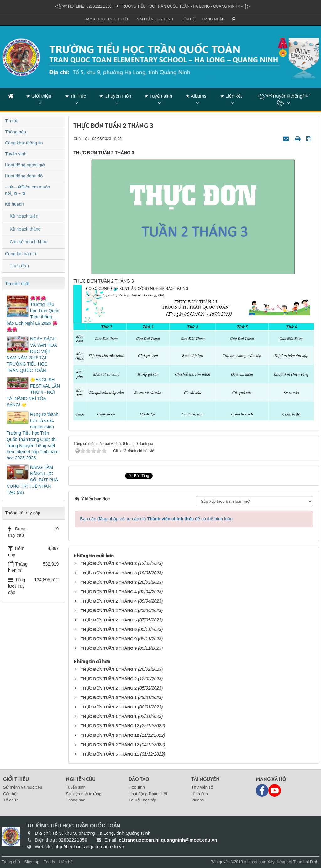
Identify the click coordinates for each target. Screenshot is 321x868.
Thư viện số (202, 787)
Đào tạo (139, 779)
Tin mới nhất (17, 284)
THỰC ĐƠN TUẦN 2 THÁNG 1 (109, 707)
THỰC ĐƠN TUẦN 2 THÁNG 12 (110, 745)
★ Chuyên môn (115, 96)
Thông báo (16, 132)
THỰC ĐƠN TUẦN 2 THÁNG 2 (109, 688)
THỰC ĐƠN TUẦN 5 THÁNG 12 (110, 726)
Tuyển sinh (16, 154)
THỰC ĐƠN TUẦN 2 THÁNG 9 (109, 639)
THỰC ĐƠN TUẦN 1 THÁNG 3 (109, 669)
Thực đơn (19, 266)
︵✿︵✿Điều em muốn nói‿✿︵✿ (27, 190)
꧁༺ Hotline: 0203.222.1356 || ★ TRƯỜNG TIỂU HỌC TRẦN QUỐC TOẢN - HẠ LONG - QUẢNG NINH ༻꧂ (153, 6)
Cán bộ (10, 794)
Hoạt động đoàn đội (24, 176)
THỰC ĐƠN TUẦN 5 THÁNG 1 (109, 698)
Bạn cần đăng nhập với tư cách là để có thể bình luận (156, 519)
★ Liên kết (231, 96)
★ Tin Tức (76, 96)
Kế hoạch (14, 204)
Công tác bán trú (21, 254)
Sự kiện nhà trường (84, 794)
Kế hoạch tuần (24, 216)
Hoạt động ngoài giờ (25, 165)
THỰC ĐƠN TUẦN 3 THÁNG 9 (109, 648)
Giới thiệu (16, 779)
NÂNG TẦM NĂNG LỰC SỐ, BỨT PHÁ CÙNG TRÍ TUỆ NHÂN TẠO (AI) (32, 480)
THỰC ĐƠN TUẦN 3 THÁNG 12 (110, 735)
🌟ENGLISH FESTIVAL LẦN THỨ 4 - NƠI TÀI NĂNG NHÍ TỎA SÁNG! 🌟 (33, 392)
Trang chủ (11, 862)
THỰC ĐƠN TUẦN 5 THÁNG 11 (110, 754)
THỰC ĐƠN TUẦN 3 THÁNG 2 (109, 679)
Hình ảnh (200, 794)
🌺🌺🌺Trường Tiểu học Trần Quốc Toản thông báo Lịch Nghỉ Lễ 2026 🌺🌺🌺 (33, 314)
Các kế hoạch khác (29, 242)
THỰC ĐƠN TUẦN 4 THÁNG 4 (109, 611)
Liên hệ (188, 19)
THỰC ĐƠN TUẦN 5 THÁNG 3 (109, 582)
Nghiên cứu (81, 779)
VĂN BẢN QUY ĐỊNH (155, 19)
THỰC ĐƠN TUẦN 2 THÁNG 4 (109, 601)
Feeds (49, 862)
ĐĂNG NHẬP (213, 19)
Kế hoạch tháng (25, 229)
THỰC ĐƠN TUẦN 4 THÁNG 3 (109, 573)
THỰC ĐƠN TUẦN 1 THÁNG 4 (109, 592)
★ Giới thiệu (39, 96)
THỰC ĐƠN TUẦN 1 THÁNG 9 (109, 629)
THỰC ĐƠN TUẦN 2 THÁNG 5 (109, 620)
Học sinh (137, 787)
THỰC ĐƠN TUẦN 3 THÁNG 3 (109, 564)
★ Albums (196, 96)
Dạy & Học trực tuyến (107, 19)
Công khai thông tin (24, 143)
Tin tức (12, 121)
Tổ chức (11, 800)
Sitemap (32, 862)
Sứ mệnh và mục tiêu (23, 787)
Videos (197, 800)
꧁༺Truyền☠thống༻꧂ (284, 99)
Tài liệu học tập (142, 800)
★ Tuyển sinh (158, 96)
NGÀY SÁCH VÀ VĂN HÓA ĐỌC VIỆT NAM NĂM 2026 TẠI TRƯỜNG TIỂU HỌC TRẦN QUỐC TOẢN (32, 355)
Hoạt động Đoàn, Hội (148, 794)
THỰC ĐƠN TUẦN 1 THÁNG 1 (109, 716)
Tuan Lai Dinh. (306, 862)
